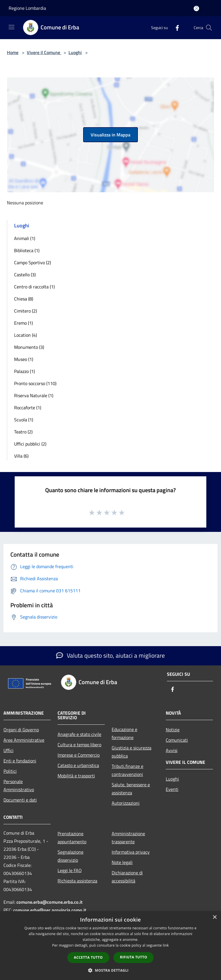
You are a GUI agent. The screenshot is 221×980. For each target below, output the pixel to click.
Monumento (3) (29, 347)
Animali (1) (25, 238)
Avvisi (172, 750)
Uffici (8, 750)
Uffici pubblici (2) (30, 444)
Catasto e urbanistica (78, 765)
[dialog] (110, 946)
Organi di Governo (21, 730)
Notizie (173, 730)
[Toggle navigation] (12, 27)
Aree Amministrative (24, 740)
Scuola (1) (24, 420)
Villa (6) (21, 456)
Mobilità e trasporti (76, 776)
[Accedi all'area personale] (196, 8)
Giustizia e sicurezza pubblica (132, 752)
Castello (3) (25, 275)
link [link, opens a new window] (166, 945)
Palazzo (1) (24, 371)
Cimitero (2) (25, 311)
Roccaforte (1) (28, 408)
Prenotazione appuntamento (72, 838)
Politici (10, 771)
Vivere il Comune (44, 52)
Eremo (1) (23, 323)
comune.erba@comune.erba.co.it (49, 902)
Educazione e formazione (124, 733)
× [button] (215, 917)
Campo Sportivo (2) (33, 262)
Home (13, 52)
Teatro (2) (23, 432)
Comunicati (177, 740)
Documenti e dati (20, 800)
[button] (110, 970)
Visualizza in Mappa (110, 135)
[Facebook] (175, 27)
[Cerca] (209, 28)
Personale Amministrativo (19, 785)
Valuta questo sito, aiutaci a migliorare (110, 655)
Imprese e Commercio (79, 755)
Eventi (172, 789)
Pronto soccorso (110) (35, 383)
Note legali (122, 862)
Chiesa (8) (24, 299)
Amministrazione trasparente (128, 838)
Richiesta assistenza (77, 881)
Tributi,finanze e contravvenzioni (127, 770)
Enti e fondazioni (20, 761)
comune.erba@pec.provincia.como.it (50, 910)
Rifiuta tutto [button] (134, 957)
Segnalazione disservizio (71, 856)
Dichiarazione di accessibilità (127, 877)
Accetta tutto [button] (88, 957)
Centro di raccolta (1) (34, 287)
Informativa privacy (131, 852)
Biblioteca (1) (27, 250)
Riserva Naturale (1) (34, 395)
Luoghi (75, 52)
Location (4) (25, 335)
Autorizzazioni (126, 803)
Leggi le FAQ (70, 870)
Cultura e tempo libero (79, 745)
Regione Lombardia (27, 8)
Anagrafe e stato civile (79, 734)
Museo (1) (24, 359)
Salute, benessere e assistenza (131, 789)
